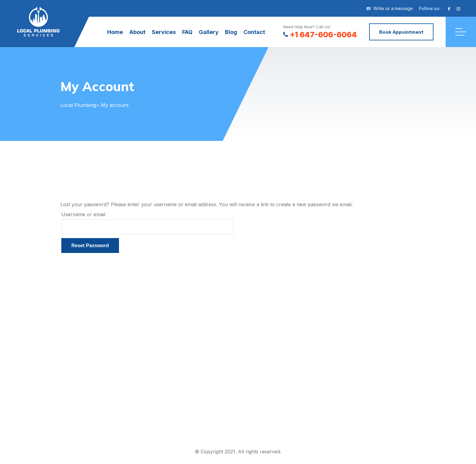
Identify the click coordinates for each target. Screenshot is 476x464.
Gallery (209, 32)
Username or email (83, 214)
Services (164, 32)
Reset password (90, 246)
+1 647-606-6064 (320, 35)
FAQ (187, 32)
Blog (231, 32)
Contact (254, 32)
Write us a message (393, 8)
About (137, 32)
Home (115, 32)
